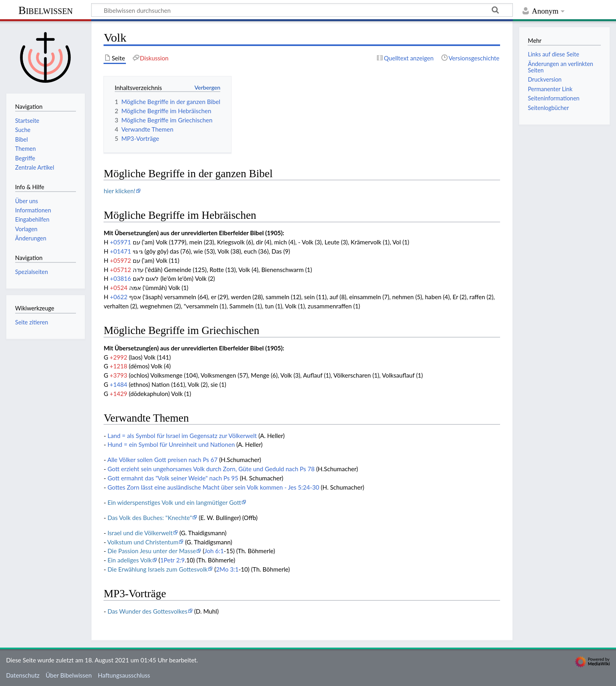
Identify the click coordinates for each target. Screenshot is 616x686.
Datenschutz (23, 675)
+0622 (119, 297)
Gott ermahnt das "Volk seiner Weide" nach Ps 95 (173, 478)
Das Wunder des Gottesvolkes (148, 611)
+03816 (121, 278)
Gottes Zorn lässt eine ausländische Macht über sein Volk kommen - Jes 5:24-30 (213, 487)
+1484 (118, 384)
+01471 (121, 251)
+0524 (119, 288)
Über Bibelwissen (69, 675)
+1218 (118, 366)
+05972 (121, 260)
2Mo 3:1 (227, 569)
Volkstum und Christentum (143, 542)
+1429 (118, 394)
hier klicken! (119, 191)
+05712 (121, 270)
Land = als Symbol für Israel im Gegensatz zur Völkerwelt (182, 436)
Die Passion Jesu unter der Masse (152, 551)
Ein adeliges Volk (130, 560)
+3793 (118, 375)
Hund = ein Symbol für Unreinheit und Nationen (171, 444)
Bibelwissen (46, 10)
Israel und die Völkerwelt (140, 533)
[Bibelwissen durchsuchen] (302, 10)
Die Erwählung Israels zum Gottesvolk (157, 569)
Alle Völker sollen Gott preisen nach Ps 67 (162, 460)
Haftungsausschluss (124, 675)
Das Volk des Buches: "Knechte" (150, 518)
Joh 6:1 (214, 551)
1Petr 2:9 (172, 560)
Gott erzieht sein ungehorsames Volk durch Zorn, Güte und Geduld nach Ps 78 (211, 469)
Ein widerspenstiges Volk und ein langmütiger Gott (174, 502)
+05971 (121, 242)
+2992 (118, 357)
